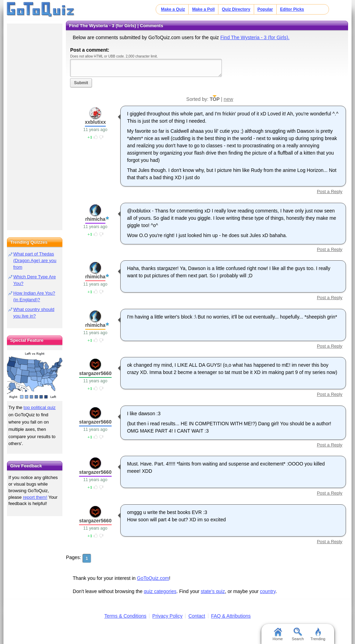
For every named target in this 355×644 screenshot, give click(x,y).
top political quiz (40, 407)
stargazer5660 (95, 373)
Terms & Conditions (125, 616)
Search (298, 634)
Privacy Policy (167, 616)
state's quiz (213, 591)
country (268, 591)
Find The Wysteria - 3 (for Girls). (255, 37)
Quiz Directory (236, 9)
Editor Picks (292, 9)
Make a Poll (203, 9)
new (228, 99)
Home (278, 634)
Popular (265, 9)
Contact (197, 616)
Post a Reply (330, 192)
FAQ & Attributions (231, 616)
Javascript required (146, 68)
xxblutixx (96, 122)
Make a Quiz (173, 9)
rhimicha (95, 219)
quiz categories (160, 591)
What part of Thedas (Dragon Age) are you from (35, 260)
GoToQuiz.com (153, 578)
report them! (35, 497)
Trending (318, 634)
